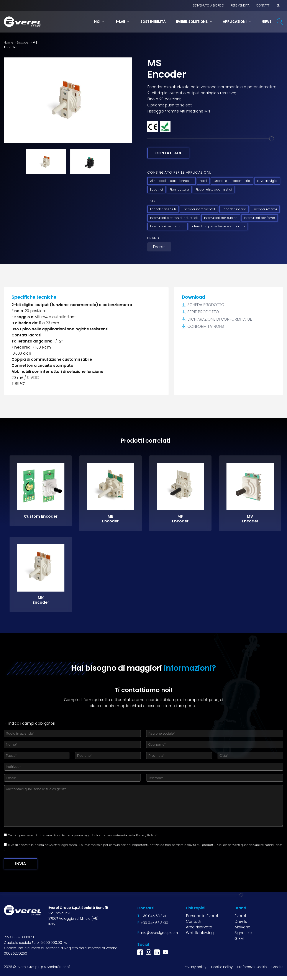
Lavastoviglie (267, 181)
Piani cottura (179, 189)
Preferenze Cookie (252, 967)
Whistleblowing (200, 933)
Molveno (242, 927)
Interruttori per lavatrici (168, 226)
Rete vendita (240, 5)
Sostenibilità (153, 22)
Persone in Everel (202, 916)
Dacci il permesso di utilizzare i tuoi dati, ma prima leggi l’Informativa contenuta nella (83, 835)
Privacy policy (195, 967)
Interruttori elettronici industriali (174, 218)
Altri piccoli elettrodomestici (172, 181)
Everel (240, 916)
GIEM (239, 939)
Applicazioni (237, 22)
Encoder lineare (234, 209)
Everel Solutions (194, 22)
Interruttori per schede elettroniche (218, 226)
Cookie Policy (222, 967)
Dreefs (159, 247)
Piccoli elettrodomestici (214, 189)
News (267, 22)
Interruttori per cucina (221, 218)
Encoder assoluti (163, 209)
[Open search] (280, 22)
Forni (203, 181)
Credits (277, 967)
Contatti (263, 5)
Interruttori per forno (260, 218)
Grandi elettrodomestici (232, 181)
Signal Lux (243, 933)
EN (278, 5)
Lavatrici (157, 189)
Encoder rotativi (265, 209)
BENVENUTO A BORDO (208, 5)
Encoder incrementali (199, 209)
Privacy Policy (146, 835)
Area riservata (199, 927)
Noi (100, 22)
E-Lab (123, 22)
